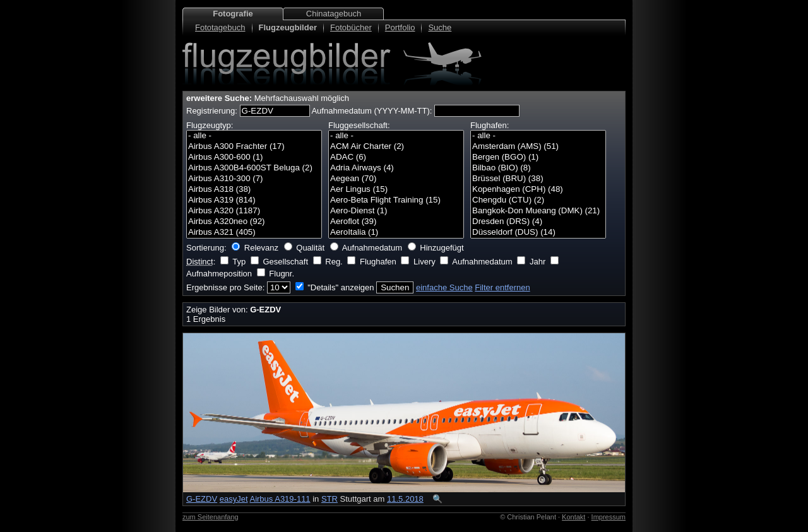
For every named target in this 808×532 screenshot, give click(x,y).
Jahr (538, 262)
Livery (425, 262)
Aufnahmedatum (372, 248)
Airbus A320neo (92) (254, 222)
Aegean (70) (396, 179)
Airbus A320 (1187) (254, 211)
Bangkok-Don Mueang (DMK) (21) (538, 211)
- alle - (254, 136)
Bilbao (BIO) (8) (538, 168)
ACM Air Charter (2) (396, 147)
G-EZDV (202, 499)
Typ (239, 262)
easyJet (234, 499)
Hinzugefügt (442, 248)
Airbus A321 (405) (254, 233)
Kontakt (573, 517)
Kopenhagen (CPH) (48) (538, 190)
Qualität (310, 248)
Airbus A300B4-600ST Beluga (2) (254, 168)
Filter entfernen (502, 287)
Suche (440, 27)
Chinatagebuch (334, 14)
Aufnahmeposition (219, 274)
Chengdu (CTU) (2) (538, 200)
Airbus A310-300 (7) (254, 179)
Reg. (334, 262)
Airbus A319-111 (280, 499)
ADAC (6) (396, 157)
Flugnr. (282, 274)
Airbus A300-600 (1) (254, 157)
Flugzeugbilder (288, 27)
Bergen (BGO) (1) (538, 157)
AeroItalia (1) (396, 233)
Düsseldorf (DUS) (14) (538, 233)
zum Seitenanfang (211, 517)
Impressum (609, 517)
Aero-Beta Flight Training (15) (396, 200)
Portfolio (400, 27)
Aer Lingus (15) (396, 190)
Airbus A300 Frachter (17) (254, 147)
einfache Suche (444, 287)
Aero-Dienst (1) (396, 211)
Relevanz (261, 248)
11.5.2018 (405, 499)
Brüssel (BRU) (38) (538, 179)
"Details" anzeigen (341, 287)
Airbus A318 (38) (254, 190)
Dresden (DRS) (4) (538, 222)
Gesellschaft (285, 262)
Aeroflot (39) (396, 222)
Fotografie (233, 14)
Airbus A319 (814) (254, 200)
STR (330, 499)
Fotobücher (351, 27)
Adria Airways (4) (396, 168)
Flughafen (378, 262)
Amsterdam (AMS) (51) (538, 147)
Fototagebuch (220, 27)
